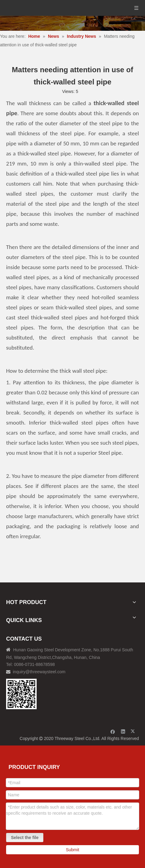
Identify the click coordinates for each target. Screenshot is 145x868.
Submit (73, 850)
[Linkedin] (123, 731)
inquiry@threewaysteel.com (39, 672)
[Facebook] (113, 731)
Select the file (25, 838)
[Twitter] (134, 731)
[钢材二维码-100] (21, 694)
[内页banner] (72, 23)
